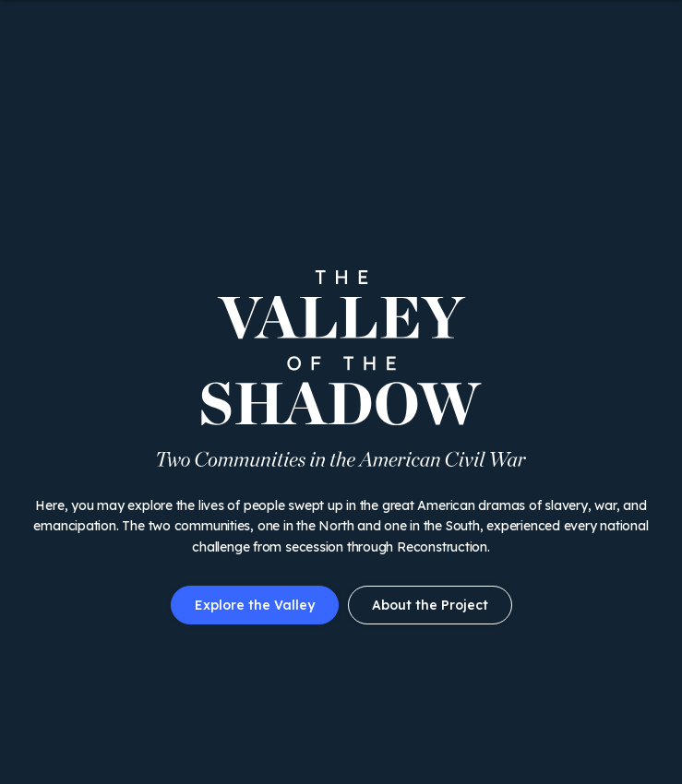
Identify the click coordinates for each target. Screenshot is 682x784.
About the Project (430, 605)
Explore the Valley (255, 605)
